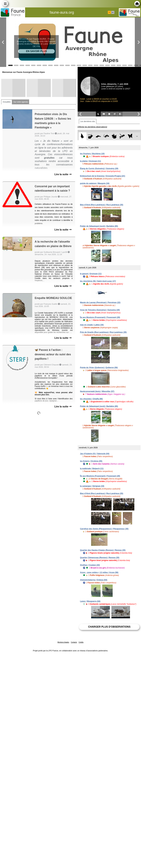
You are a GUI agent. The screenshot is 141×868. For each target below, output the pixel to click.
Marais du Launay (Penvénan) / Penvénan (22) (100, 302)
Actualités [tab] (7, 102)
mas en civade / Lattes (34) (92, 325)
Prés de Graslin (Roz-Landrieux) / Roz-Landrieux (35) (103, 332)
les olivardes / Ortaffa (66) (91, 399)
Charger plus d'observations (109, 627)
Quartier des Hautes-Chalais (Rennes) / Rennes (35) (103, 550)
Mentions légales (63, 642)
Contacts (74, 642)
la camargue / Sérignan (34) (92, 486)
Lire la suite (63, 174)
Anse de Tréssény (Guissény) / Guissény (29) (100, 310)
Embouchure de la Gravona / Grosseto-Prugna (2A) (103, 176)
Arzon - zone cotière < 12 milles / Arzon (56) (99, 572)
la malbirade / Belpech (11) (92, 469)
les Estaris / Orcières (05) (91, 461)
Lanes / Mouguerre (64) (90, 601)
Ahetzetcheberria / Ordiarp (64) (94, 580)
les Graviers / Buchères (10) (92, 154)
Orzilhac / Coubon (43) (90, 565)
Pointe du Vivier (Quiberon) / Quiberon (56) (99, 368)
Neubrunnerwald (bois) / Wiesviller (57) (97, 391)
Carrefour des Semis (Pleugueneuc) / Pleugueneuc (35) (104, 529)
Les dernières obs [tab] (88, 121)
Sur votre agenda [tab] (21, 102)
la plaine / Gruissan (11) (91, 161)
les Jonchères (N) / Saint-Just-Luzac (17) (98, 281)
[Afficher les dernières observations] (92, 127)
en (113, 12)
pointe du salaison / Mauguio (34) (95, 183)
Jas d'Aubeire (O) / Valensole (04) (95, 454)
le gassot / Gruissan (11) (91, 274)
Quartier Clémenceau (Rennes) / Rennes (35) (100, 558)
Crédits (81, 642)
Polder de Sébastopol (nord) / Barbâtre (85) (99, 226)
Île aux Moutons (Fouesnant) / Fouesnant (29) (100, 317)
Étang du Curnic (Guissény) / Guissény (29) (99, 169)
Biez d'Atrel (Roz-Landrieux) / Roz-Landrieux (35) (102, 205)
